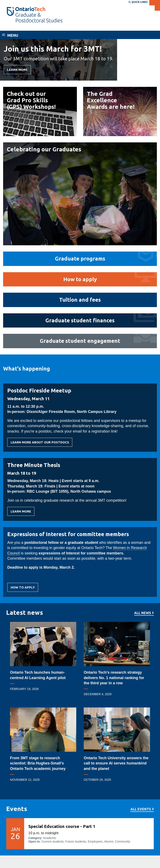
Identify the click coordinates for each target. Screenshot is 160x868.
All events (141, 809)
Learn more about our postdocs (40, 444)
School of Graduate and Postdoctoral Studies (50, 27)
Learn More (17, 70)
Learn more (21, 513)
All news (143, 613)
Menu (13, 35)
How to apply (23, 589)
